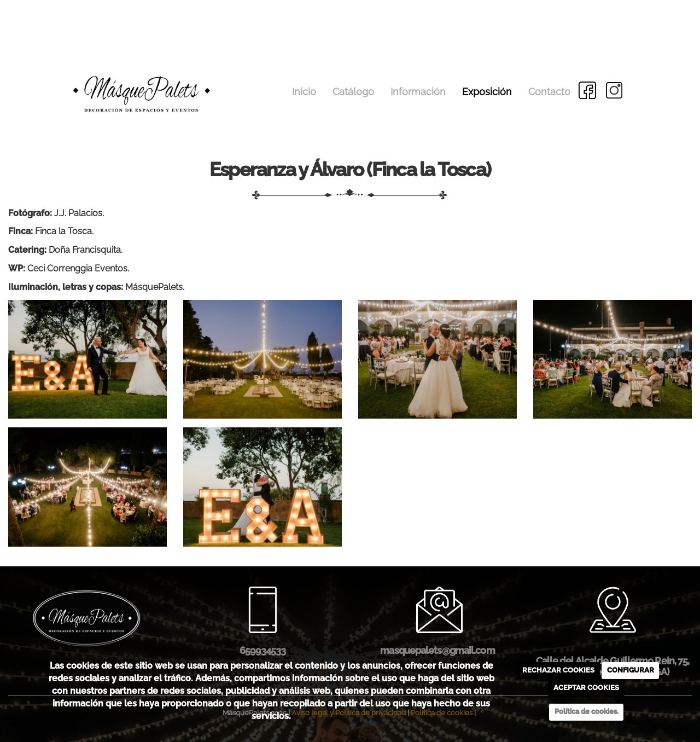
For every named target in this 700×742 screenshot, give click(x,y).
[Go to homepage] (112, 75)
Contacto (549, 92)
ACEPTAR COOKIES (586, 688)
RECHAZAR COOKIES (558, 670)
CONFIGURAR (631, 670)
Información (418, 92)
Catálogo (353, 92)
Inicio (304, 92)
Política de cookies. (587, 712)
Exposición (487, 92)
